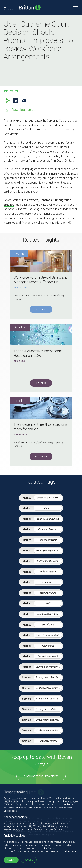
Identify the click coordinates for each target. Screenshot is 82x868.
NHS (48, 603)
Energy (48, 508)
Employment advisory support (49, 709)
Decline (29, 860)
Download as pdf (24, 110)
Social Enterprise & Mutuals (49, 635)
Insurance (48, 582)
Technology (48, 646)
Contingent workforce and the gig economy (49, 688)
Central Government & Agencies (49, 667)
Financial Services (48, 529)
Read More (41, 309)
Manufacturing (48, 593)
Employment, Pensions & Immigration (49, 677)
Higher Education (48, 540)
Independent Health (48, 561)
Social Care (48, 624)
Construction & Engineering (49, 497)
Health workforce (48, 741)
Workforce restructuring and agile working (49, 730)
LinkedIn (15, 101)
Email (24, 101)
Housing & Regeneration (49, 550)
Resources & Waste (48, 614)
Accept (11, 860)
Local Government (48, 656)
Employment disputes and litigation (49, 720)
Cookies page (10, 811)
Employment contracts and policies (49, 699)
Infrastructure (48, 572)
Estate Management (48, 519)
